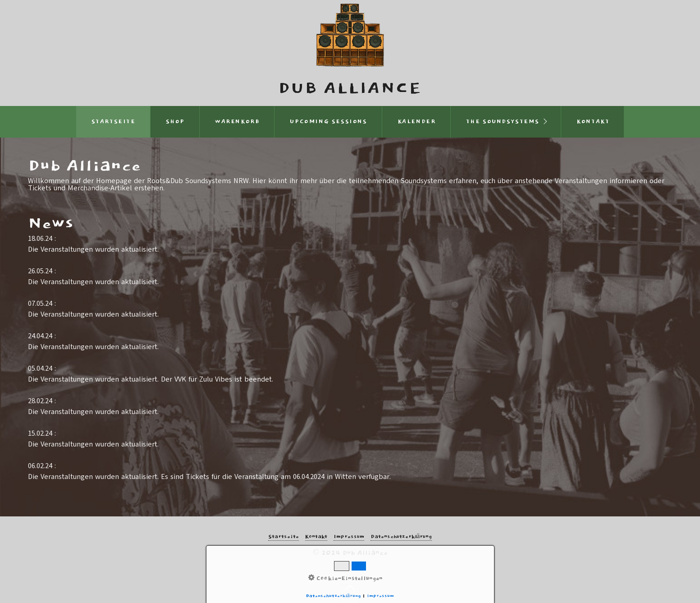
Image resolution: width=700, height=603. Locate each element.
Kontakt (593, 122)
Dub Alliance (350, 89)
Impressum (349, 537)
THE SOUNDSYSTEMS (503, 122)
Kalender (417, 122)
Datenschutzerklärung (401, 537)
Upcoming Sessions (328, 122)
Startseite (114, 122)
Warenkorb (237, 122)
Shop (175, 122)
